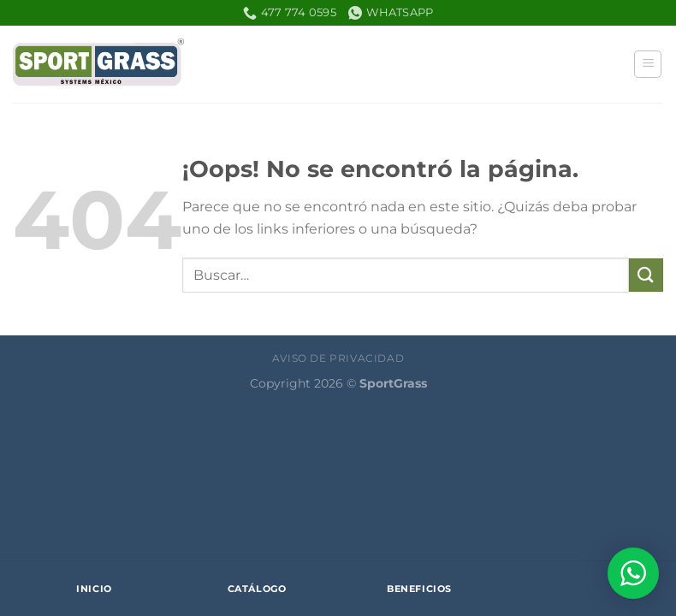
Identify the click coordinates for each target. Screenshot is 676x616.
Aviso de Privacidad (338, 358)
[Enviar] (646, 275)
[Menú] (648, 64)
